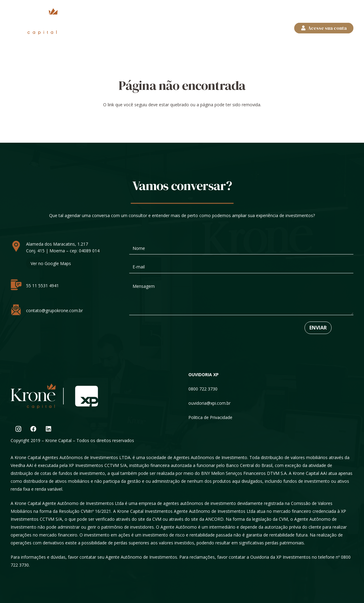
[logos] (34, 21)
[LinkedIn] (49, 429)
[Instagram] (18, 429)
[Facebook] (33, 429)
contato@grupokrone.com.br (54, 310)
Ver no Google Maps (51, 263)
